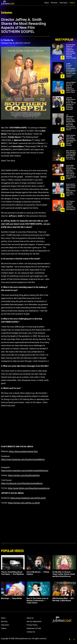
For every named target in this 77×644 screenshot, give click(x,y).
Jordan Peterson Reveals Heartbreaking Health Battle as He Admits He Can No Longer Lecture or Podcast (71, 70)
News (47, 3)
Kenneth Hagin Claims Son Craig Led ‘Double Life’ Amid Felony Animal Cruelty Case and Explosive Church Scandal (71, 51)
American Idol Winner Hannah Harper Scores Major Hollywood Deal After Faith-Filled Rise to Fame (71, 190)
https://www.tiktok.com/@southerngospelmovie (29, 488)
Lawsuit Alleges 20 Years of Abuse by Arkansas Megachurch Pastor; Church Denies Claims (71, 87)
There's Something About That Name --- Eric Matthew (12, 573)
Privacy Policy (32, 625)
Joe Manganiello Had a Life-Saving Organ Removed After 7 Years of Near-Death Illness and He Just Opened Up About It (71, 122)
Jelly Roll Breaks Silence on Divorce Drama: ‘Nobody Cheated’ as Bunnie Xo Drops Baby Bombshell (71, 104)
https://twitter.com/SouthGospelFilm (24, 475)
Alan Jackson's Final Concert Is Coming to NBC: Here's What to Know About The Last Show (71, 155)
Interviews (63, 3)
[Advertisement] (64, 27)
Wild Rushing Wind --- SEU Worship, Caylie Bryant (63, 599)
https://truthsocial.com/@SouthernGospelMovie (22, 483)
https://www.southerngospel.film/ (23, 451)
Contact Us (31, 632)
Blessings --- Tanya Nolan (11, 598)
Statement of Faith (34, 628)
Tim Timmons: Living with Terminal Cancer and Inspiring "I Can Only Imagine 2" (71, 205)
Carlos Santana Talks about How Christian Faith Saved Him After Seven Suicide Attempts (71, 140)
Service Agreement (34, 621)
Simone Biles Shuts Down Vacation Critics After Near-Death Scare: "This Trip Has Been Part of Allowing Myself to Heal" (71, 172)
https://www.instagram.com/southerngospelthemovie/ (25, 470)
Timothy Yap (8, 40)
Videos (72, 3)
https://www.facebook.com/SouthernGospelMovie (23, 459)
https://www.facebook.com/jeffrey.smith (28, 498)
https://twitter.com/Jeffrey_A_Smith (24, 503)
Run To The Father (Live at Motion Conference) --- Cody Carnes (38, 601)
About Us (30, 618)
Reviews (54, 3)
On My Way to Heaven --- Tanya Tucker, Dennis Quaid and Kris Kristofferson (64, 574)
